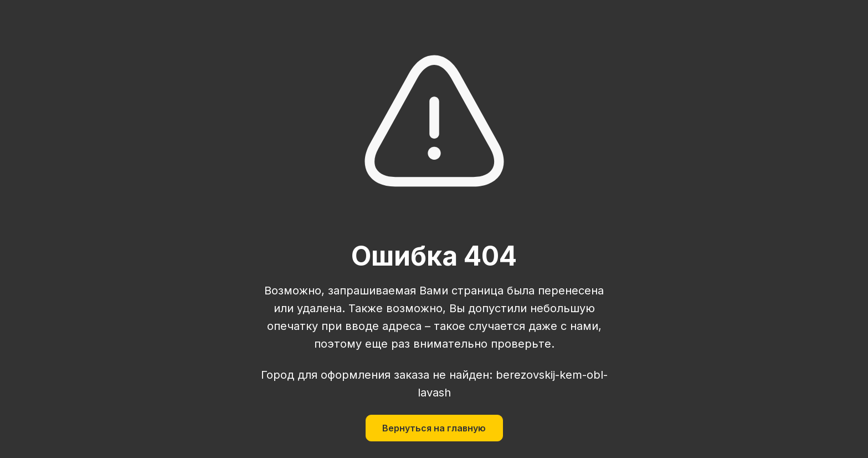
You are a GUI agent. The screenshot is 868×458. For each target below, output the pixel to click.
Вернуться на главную (434, 428)
